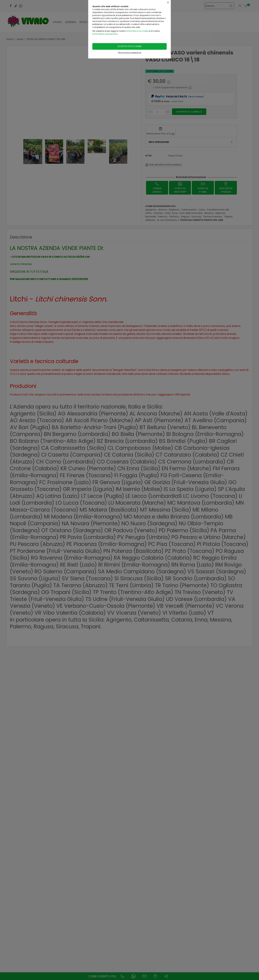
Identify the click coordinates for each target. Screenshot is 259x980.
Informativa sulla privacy (105, 34)
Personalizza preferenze (130, 53)
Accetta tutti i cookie (129, 46)
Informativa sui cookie (137, 31)
